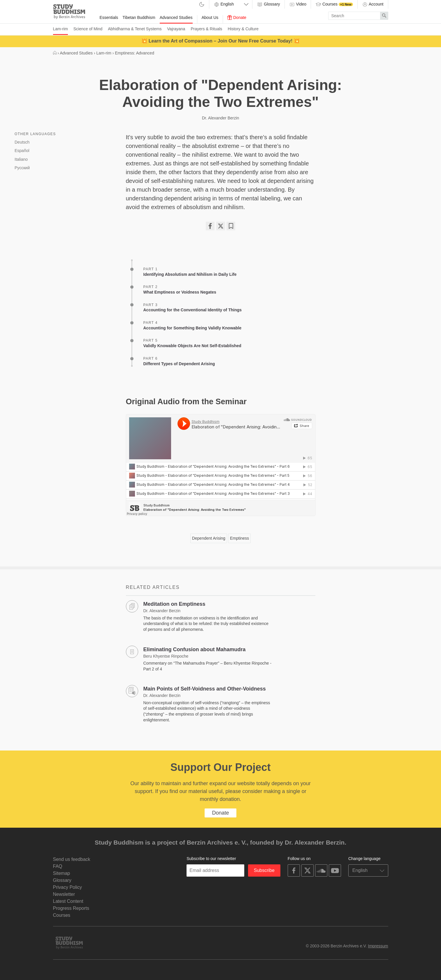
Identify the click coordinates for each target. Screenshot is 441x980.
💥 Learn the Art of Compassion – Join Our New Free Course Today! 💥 (220, 41)
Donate (237, 17)
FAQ (58, 866)
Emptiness (239, 538)
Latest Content (68, 901)
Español (22, 151)
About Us (210, 17)
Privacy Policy (68, 887)
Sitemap (62, 873)
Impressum (378, 946)
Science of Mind (88, 29)
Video (298, 4)
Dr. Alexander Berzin (221, 118)
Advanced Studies (176, 17)
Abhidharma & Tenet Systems (135, 29)
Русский (22, 168)
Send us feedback (72, 859)
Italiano (21, 159)
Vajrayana (176, 29)
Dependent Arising (209, 538)
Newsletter (64, 894)
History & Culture (243, 29)
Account (373, 4)
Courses (334, 4)
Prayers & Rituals (206, 29)
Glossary (268, 4)
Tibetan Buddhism (139, 17)
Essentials (109, 17)
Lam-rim (60, 29)
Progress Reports (71, 908)
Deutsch (22, 142)
